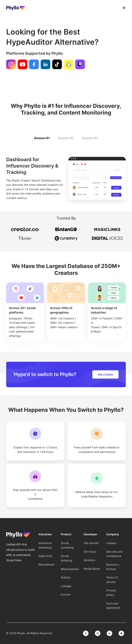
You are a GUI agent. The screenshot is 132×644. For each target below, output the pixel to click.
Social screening (67, 545)
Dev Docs (90, 552)
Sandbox (90, 560)
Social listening (67, 558)
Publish (66, 577)
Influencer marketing (45, 545)
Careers (111, 543)
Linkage (66, 586)
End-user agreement (113, 606)
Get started (91, 543)
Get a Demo (105, 374)
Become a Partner (113, 567)
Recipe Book (92, 569)
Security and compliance (114, 554)
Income (66, 594)
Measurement (70, 569)
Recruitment (46, 565)
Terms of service (112, 580)
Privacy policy (111, 593)
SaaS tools (45, 556)
